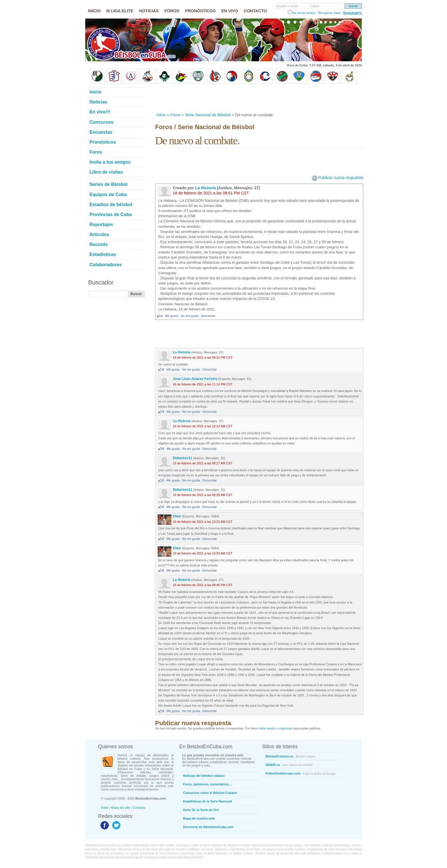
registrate (286, 728)
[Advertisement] (259, 98)
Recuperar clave (329, 13)
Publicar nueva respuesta (341, 178)
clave (315, 6)
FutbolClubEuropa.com (301, 773)
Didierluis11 (182, 458)
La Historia (206, 188)
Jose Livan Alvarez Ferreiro (195, 379)
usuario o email (287, 6)
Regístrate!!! (352, 13)
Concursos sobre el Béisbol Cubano (210, 793)
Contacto (139, 808)
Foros (175, 115)
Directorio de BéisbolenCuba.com (208, 827)
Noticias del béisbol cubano (204, 776)
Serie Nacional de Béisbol (208, 115)
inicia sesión (267, 728)
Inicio (161, 115)
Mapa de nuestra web (199, 818)
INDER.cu (289, 765)
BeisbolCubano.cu (290, 756)
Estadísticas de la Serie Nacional (207, 801)
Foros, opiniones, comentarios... (207, 784)
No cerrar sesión (304, 13)
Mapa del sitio (121, 808)
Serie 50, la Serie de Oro (201, 810)
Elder (177, 516)
